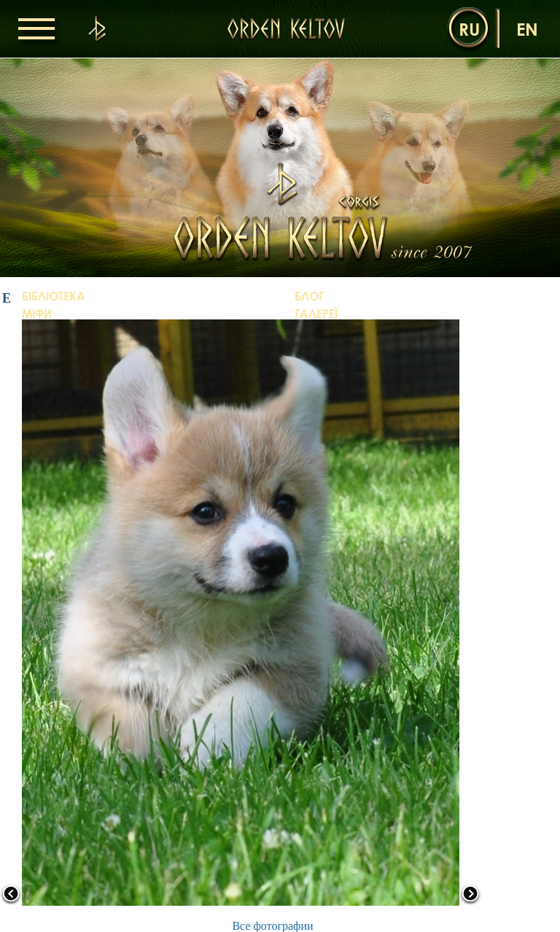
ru (469, 29)
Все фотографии (272, 926)
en (527, 29)
